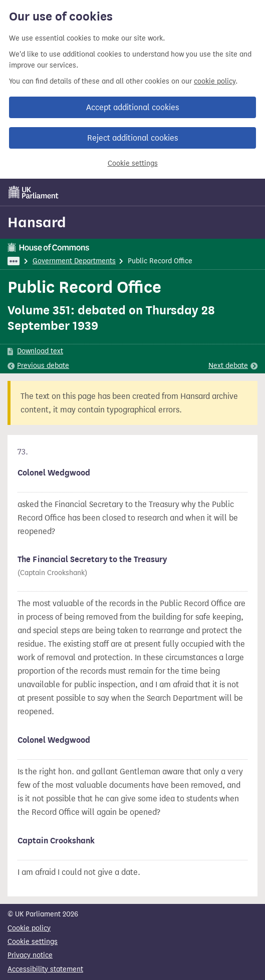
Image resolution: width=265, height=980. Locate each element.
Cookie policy (29, 928)
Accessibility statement (45, 969)
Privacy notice (30, 955)
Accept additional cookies (132, 107)
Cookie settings (133, 163)
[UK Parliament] (34, 192)
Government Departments (74, 261)
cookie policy (215, 81)
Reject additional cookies (132, 138)
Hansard (37, 222)
